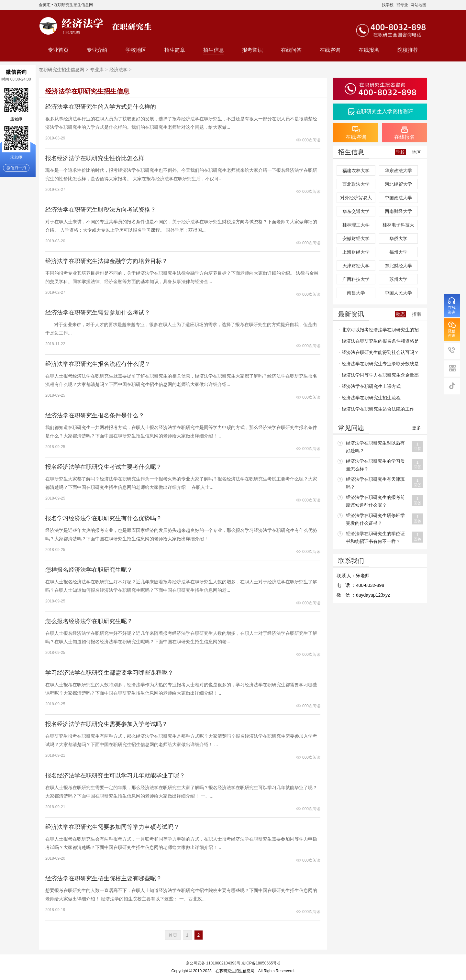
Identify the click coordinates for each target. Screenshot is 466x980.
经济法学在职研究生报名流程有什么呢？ (98, 364)
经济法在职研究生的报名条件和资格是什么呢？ (379, 343)
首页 (173, 935)
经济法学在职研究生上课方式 (371, 386)
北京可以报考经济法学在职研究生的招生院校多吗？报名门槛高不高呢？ (379, 331)
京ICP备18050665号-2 (261, 963)
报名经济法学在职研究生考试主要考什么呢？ (104, 467)
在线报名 (369, 50)
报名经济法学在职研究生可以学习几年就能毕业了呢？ (115, 776)
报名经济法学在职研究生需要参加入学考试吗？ (106, 724)
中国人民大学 (398, 293)
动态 (400, 314)
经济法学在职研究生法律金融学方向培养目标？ (106, 261)
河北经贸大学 (398, 184)
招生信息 (214, 50)
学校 (400, 152)
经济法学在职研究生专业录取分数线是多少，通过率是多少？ (379, 365)
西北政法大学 (356, 184)
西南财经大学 (398, 211)
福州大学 (398, 252)
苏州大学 (398, 279)
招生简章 (175, 50)
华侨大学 (398, 238)
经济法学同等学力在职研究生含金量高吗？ (379, 377)
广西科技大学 (356, 279)
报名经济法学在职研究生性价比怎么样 (95, 158)
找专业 (402, 5)
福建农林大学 (356, 171)
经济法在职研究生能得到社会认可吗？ (380, 352)
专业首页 (58, 50)
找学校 (388, 5)
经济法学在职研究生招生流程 (371, 398)
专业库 (97, 70)
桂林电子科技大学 (398, 226)
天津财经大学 (356, 266)
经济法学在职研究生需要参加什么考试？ (98, 313)
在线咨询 (330, 50)
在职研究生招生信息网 (73, 5)
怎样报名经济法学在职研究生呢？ (89, 570)
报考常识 (252, 50)
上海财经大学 (356, 252)
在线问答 (291, 50)
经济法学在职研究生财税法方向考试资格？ (101, 210)
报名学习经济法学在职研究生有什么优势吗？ (104, 518)
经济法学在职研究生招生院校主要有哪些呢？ (104, 878)
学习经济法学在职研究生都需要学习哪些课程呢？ (109, 673)
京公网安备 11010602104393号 (213, 963)
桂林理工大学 (356, 225)
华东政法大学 (398, 171)
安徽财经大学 (356, 238)
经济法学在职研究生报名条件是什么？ (95, 415)
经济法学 (118, 70)
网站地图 (418, 5)
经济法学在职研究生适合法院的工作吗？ (377, 411)
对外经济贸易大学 (356, 199)
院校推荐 (408, 50)
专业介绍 (97, 50)
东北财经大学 (398, 266)
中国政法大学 (398, 198)
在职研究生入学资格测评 (384, 111)
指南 (416, 314)
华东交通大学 (356, 211)
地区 (416, 152)
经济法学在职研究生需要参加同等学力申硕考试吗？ (112, 827)
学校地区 (136, 50)
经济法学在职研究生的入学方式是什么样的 (101, 107)
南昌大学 (356, 293)
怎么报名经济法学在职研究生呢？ (89, 621)
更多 (416, 428)
